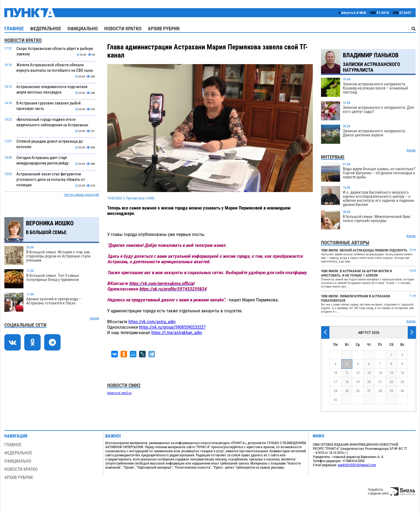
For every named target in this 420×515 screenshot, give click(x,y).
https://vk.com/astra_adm (152, 322)
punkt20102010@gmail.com (357, 465)
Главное (14, 29)
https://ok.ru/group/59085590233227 (172, 327)
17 (335, 382)
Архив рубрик (164, 29)
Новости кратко (123, 29)
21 (380, 382)
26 (358, 391)
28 (380, 391)
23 (402, 382)
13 (369, 373)
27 (369, 391)
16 (402, 373)
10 (335, 373)
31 (335, 400)
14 (380, 373)
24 (335, 391)
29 (391, 391)
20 (369, 382)
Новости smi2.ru (119, 393)
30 (402, 391)
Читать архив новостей (81, 195)
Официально (83, 29)
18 (347, 382)
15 (391, 373)
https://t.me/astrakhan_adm (177, 333)
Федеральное (46, 29)
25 (347, 391)
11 (347, 373)
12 (358, 373)
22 (391, 382)
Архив (94, 318)
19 (358, 382)
